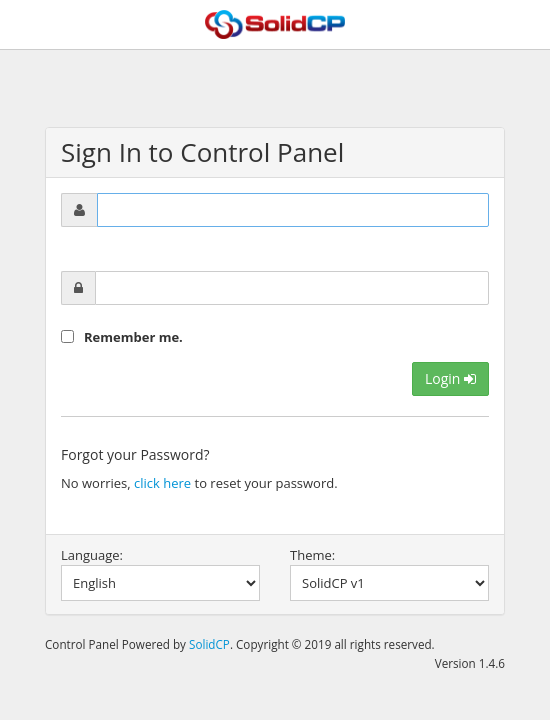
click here (162, 483)
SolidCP (209, 644)
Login (450, 378)
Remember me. (133, 337)
